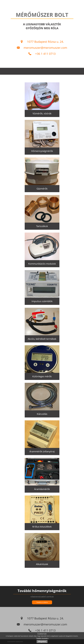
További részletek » (42, 638)
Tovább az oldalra (42, 602)
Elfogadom (42, 642)
